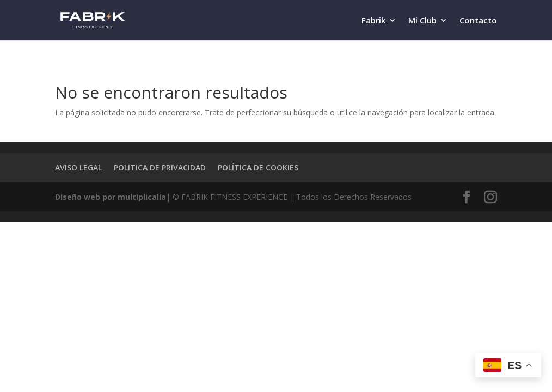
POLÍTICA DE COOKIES (258, 167)
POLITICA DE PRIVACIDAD (160, 167)
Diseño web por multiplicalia (111, 197)
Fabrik (373, 21)
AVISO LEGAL (78, 167)
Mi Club (422, 21)
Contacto (478, 21)
